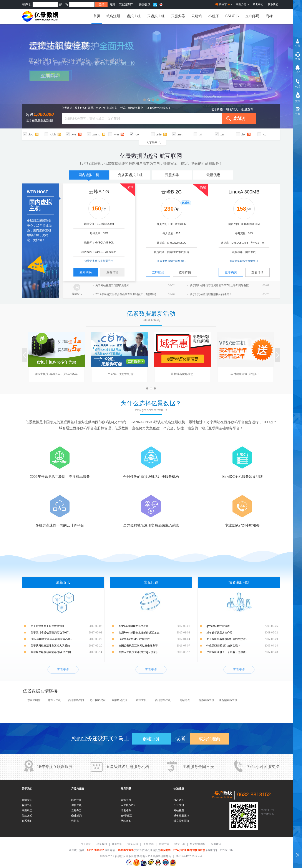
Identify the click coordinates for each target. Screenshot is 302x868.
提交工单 (180, 844)
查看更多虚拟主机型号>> (99, 261)
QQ (298, 72)
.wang (96, 134)
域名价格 (217, 109)
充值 (298, 101)
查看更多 (63, 670)
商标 (269, 16)
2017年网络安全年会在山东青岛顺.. (51, 639)
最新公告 (77, 294)
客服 (298, 59)
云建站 (197, 16)
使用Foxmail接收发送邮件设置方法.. (140, 633)
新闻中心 (117, 844)
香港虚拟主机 (206, 700)
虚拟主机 (134, 16)
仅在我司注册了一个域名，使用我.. (227, 652)
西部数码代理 (119, 700)
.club (53, 134)
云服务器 (178, 16)
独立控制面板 (181, 821)
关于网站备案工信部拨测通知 (48, 626)
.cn (222, 134)
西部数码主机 (163, 700)
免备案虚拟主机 (130, 175)
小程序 (214, 16)
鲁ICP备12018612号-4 (189, 856)
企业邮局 (252, 16)
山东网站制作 (33, 700)
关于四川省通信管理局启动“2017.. (50, 633)
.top (31, 134)
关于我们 (86, 844)
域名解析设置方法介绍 (219, 633)
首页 (96, 16)
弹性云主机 (54, 700)
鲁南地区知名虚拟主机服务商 (154, 856)
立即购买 (86, 272)
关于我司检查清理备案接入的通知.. (51, 646)
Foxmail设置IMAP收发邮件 (134, 639)
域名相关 (126, 810)
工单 (298, 114)
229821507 (226, 850)
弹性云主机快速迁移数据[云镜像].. (138, 652)
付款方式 (27, 816)
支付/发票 (126, 816)
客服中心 (27, 805)
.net (180, 134)
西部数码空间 (76, 700)
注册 (113, 4)
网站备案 (126, 821)
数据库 (75, 821)
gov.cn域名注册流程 (218, 626)
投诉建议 (216, 844)
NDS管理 (179, 805)
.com (138, 134)
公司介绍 (27, 800)
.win (116, 134)
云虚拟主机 (156, 16)
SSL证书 (232, 16)
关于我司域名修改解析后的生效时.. (227, 639)
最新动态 (27, 810)
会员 (298, 46)
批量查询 (247, 109)
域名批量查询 (181, 816)
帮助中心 (258, 4)
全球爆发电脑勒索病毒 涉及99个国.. (51, 652)
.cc (264, 134)
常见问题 (133, 844)
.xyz (74, 134)
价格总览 (148, 844)
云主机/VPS (128, 805)
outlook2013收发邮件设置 (134, 626)
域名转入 (232, 109)
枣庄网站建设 (98, 700)
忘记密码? (126, 4)
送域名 (186, 203)
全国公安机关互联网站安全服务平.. (139, 646)
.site (159, 134)
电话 (298, 87)
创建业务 (151, 739)
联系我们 (273, 4)
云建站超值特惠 (151, 76)
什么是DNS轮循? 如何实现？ (223, 646)
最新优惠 (213, 175)
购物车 (224, 5)
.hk (243, 134)
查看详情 (112, 272)
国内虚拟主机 (89, 176)
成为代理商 (209, 739)
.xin (201, 134)
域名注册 (113, 16)
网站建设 (185, 700)
